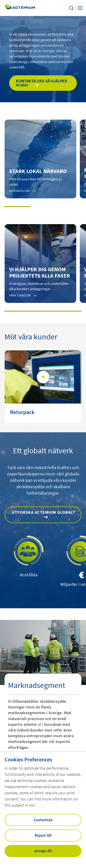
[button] (17, 207)
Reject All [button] (43, 835)
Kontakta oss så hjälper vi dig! (42, 83)
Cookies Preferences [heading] (28, 760)
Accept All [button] (43, 851)
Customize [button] (43, 820)
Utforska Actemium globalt (43, 512)
